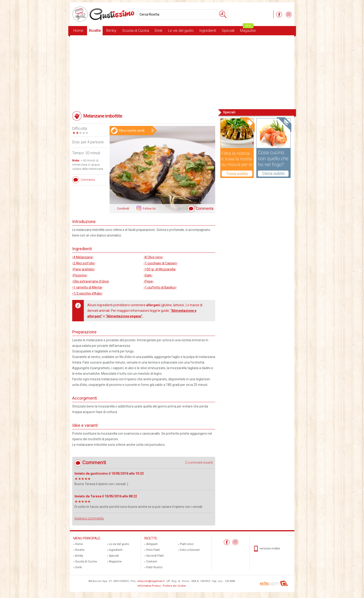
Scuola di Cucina (136, 31)
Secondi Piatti (155, 556)
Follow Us (149, 209)
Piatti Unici (187, 544)
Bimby (111, 31)
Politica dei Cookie (174, 586)
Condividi (123, 209)
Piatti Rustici (154, 567)
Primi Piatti (153, 550)
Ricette (95, 31)
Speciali (228, 31)
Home (78, 31)
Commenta (205, 209)
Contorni (152, 562)
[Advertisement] (182, 72)
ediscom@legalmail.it (151, 581)
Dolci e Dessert (190, 550)
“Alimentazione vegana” (124, 316)
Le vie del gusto (181, 31)
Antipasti (152, 544)
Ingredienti (208, 31)
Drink (159, 31)
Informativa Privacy (149, 586)
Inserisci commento (89, 518)
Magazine (248, 29)
